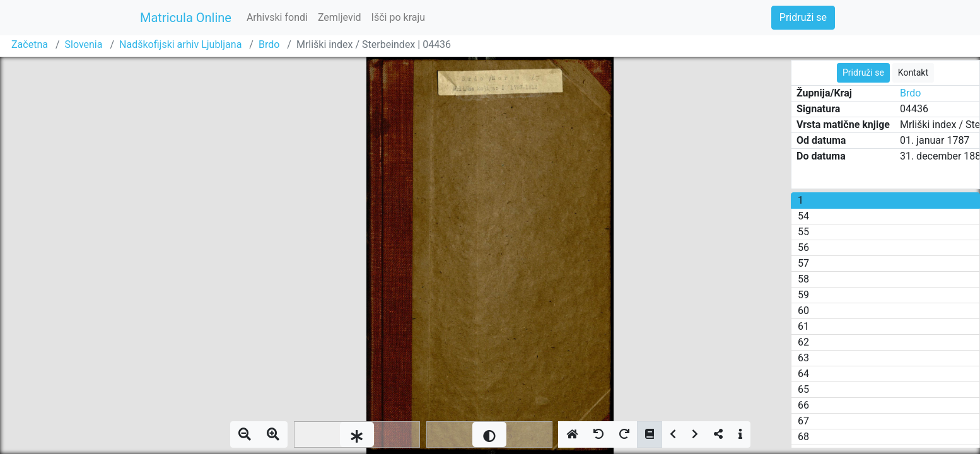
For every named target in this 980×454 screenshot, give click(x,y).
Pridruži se (803, 17)
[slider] (357, 434)
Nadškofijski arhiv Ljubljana (180, 44)
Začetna (30, 44)
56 (803, 247)
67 (803, 421)
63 (803, 358)
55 (803, 232)
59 (803, 295)
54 (803, 216)
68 (803, 437)
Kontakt (913, 73)
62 (803, 342)
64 (803, 374)
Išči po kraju (399, 17)
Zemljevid (340, 17)
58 (803, 279)
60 (803, 311)
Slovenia (84, 44)
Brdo (269, 44)
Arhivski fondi (277, 17)
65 (803, 389)
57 (803, 263)
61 (803, 326)
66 (803, 405)
